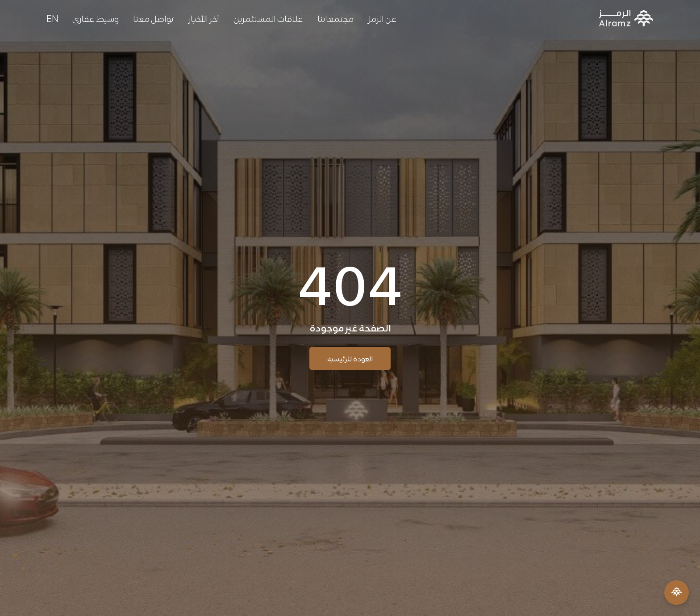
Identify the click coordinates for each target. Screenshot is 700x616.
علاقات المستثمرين (268, 18)
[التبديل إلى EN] (52, 18)
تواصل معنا (154, 18)
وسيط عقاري (96, 18)
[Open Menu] (677, 593)
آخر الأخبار (204, 18)
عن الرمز (382, 18)
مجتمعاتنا (335, 18)
